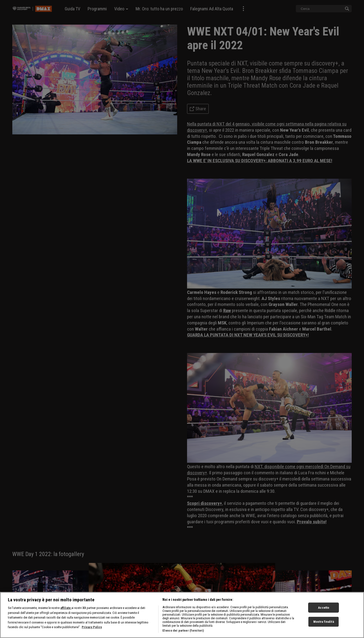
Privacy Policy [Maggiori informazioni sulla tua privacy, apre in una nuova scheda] (92, 627)
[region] (182, 615)
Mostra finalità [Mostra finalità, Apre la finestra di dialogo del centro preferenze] (324, 622)
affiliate (66, 608)
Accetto (324, 607)
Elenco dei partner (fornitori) (183, 630)
